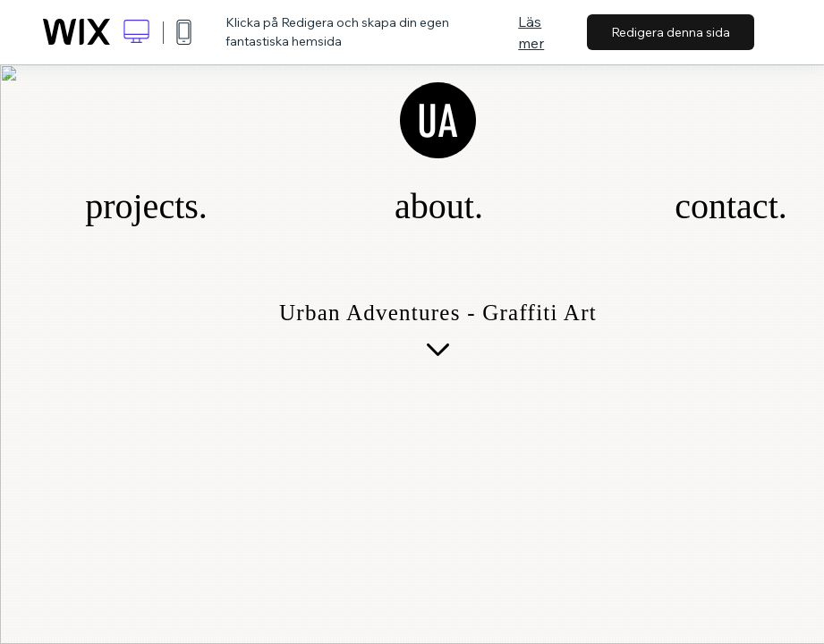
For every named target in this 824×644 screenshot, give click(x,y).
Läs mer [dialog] (531, 32)
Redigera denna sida (671, 32)
